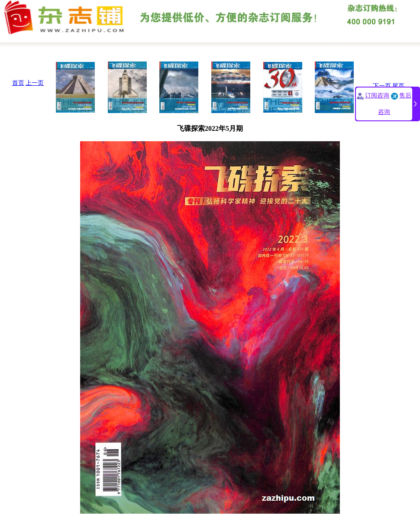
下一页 (382, 86)
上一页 (35, 83)
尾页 (398, 86)
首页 (18, 83)
